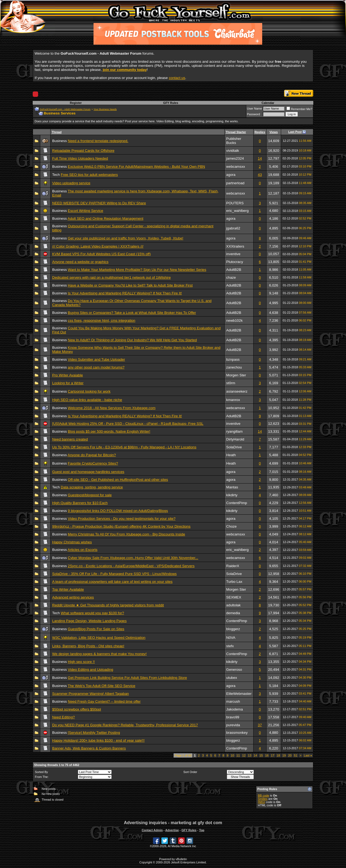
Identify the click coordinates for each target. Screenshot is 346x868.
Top (202, 830)
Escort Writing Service (86, 211)
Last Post (295, 132)
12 (244, 755)
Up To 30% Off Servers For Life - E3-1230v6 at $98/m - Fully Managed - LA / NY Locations (124, 447)
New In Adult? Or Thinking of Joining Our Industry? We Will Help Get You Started (132, 340)
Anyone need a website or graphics (80, 262)
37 (260, 725)
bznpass (233, 359)
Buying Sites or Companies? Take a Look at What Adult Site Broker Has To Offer (132, 313)
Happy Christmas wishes (72, 542)
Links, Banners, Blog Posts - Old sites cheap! (88, 646)
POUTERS (235, 203)
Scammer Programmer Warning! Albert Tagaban (91, 694)
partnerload (235, 183)
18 (278, 755)
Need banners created (70, 439)
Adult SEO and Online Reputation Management (105, 218)
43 (260, 175)
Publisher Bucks (234, 141)
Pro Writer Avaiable (68, 375)
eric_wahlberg (237, 211)
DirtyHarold (235, 439)
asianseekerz (237, 391)
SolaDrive (234, 447)
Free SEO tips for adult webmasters (89, 175)
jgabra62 (233, 228)
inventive (233, 254)
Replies (260, 132)
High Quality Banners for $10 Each (80, 503)
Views (274, 132)
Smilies (263, 799)
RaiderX (233, 566)
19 (284, 755)
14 (260, 158)
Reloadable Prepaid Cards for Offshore (83, 151)
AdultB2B (234, 270)
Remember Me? (299, 109)
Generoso (234, 670)
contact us (177, 78)
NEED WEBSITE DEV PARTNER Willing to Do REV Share (99, 203)
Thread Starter (236, 132)
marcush (233, 701)
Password (254, 114)
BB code (264, 795)
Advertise (172, 830)
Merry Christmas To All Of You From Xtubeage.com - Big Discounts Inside (127, 534)
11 (238, 755)
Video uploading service (71, 183)
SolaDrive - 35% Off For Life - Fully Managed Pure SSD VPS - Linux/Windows (114, 574)
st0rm (231, 383)
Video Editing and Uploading (91, 670)
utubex (232, 678)
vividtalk (233, 151)
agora (231, 175)
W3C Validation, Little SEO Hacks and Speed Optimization (99, 638)
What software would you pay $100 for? (92, 613)
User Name (255, 109)
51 (295, 755)
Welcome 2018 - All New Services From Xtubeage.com (112, 408)
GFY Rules (171, 103)
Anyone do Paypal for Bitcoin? (92, 455)
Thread (57, 132)
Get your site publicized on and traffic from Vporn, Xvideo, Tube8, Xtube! (126, 238)
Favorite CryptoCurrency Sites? (93, 463)
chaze (231, 277)
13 (249, 755)
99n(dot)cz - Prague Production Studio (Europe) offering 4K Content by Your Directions (121, 526)
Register (76, 103)
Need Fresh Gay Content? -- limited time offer (104, 701)
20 (290, 755)
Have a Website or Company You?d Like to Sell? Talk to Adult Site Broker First (130, 285)
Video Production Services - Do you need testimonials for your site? (122, 519)
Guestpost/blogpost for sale (90, 495)
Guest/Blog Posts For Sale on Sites (96, 629)
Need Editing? (64, 717)
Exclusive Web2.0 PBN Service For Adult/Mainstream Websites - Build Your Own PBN (137, 167)
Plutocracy (235, 262)
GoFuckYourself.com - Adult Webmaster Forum (65, 109)
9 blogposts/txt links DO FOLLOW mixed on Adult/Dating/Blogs (118, 511)
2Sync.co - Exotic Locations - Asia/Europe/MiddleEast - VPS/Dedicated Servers (131, 566)
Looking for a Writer (68, 383)
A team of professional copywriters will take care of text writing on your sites (112, 582)
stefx (230, 646)
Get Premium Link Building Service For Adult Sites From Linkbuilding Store (127, 678)
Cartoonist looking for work (89, 391)
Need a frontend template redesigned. (98, 141)
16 (267, 755)
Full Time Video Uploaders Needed (80, 158)
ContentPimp (237, 503)
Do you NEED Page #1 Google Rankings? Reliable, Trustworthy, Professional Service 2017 (125, 725)
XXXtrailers (235, 246)
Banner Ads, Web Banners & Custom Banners (89, 748)
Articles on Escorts (82, 550)
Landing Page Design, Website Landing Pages (89, 621)
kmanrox (233, 400)
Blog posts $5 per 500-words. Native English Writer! (109, 431)
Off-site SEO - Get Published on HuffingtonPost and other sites (118, 480)
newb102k (234, 320)
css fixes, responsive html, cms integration (102, 320)
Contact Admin (152, 830)
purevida (233, 725)
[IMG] (262, 802)
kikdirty (232, 495)
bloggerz (233, 629)
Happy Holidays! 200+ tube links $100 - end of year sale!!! (98, 740)
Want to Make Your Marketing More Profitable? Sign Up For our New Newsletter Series (137, 270)
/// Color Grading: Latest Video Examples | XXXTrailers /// (98, 246)
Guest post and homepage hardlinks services (88, 472)
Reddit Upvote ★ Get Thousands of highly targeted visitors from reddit (108, 605)
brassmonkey (237, 733)
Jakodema (235, 709)
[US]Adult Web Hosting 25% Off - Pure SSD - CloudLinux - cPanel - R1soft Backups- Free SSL (128, 424)
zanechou (234, 367)
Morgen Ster (236, 375)
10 (232, 755)
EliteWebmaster (239, 694)
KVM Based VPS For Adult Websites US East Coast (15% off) (102, 254)
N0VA (231, 638)
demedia (233, 613)
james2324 (235, 158)
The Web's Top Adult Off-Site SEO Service (102, 686)
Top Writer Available (68, 589)
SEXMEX (234, 597)
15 (261, 755)
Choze (232, 526)
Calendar (268, 103)
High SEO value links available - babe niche (87, 400)
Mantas (232, 487)
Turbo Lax (234, 582)
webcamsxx (236, 167)
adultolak (233, 605)
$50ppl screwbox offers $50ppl (77, 709)
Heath (231, 455)
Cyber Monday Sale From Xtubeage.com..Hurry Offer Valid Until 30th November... (133, 558)
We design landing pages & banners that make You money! (99, 654)
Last (308, 755)
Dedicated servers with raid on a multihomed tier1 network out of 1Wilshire (112, 277)
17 (272, 755)
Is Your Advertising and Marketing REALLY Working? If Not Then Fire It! (125, 293)
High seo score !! (81, 662)
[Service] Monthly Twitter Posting (94, 733)
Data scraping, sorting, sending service (92, 487)
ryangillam (234, 431)
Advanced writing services (73, 597)
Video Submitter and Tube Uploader (97, 359)
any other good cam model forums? (96, 367)
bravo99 (233, 717)
